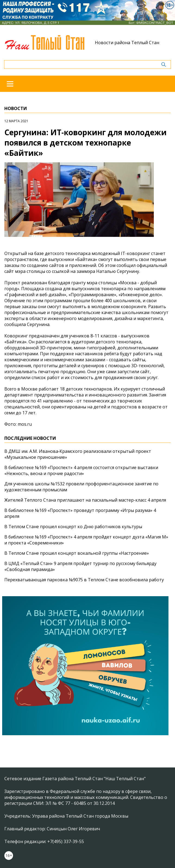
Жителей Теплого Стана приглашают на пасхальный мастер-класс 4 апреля (85, 500)
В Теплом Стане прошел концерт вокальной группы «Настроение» (77, 553)
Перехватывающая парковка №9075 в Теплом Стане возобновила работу (84, 580)
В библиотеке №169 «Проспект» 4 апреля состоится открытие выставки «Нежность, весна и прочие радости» (81, 470)
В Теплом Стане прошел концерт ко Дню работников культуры (73, 527)
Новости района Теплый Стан (127, 43)
